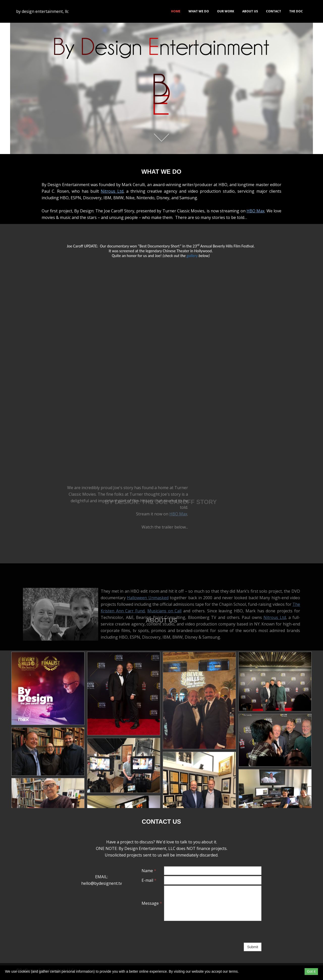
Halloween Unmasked (148, 598)
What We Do (199, 11)
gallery (192, 256)
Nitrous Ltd (112, 203)
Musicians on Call (165, 611)
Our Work (226, 11)
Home (176, 11)
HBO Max (255, 223)
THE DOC (296, 11)
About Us (250, 11)
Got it (311, 971)
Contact (274, 11)
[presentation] (202, 932)
